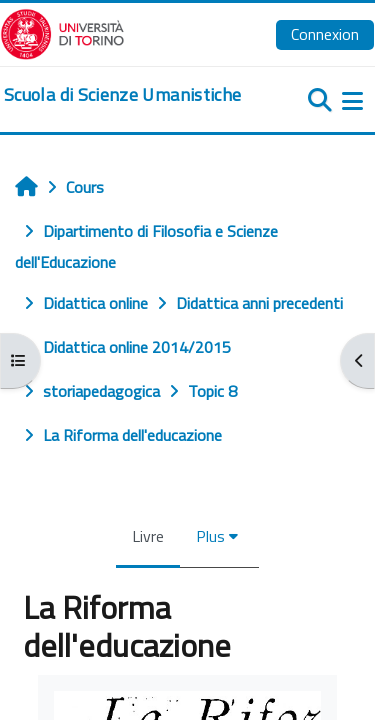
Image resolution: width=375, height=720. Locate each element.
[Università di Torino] (62, 32)
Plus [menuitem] (210, 536)
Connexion (325, 34)
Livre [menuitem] (148, 536)
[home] (122, 95)
